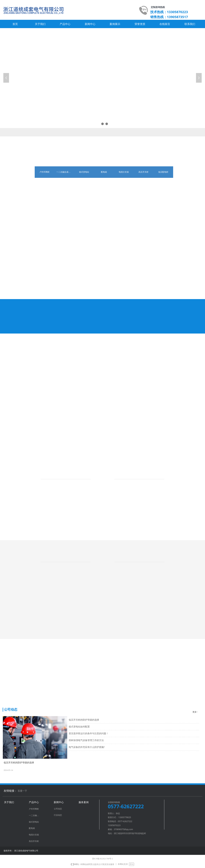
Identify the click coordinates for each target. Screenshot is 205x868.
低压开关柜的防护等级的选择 (84, 720)
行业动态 (58, 815)
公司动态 (58, 809)
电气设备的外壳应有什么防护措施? (87, 747)
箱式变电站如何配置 (79, 727)
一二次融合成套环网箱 (65, 172)
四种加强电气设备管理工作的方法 (86, 740)
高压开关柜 (143, 172)
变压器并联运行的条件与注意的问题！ (89, 734)
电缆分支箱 (124, 172)
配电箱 (104, 172)
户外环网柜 (45, 172)
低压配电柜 (163, 172)
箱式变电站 (84, 172)
